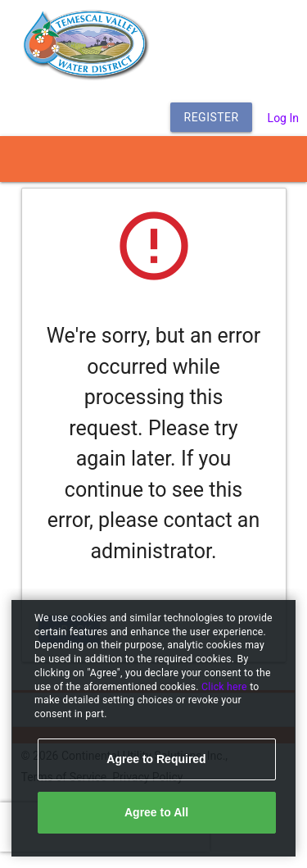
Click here (226, 687)
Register (212, 117)
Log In (283, 118)
